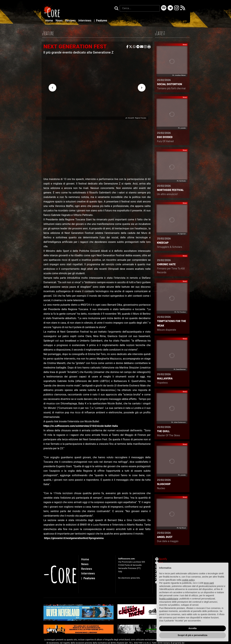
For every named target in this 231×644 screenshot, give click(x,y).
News (59, 21)
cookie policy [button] (188, 580)
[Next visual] (142, 88)
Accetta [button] (193, 628)
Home (50, 21)
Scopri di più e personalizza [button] (193, 635)
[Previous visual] (52, 88)
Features (101, 21)
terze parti (209, 583)
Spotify (163, 559)
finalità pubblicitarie (169, 599)
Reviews (71, 21)
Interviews (85, 21)
